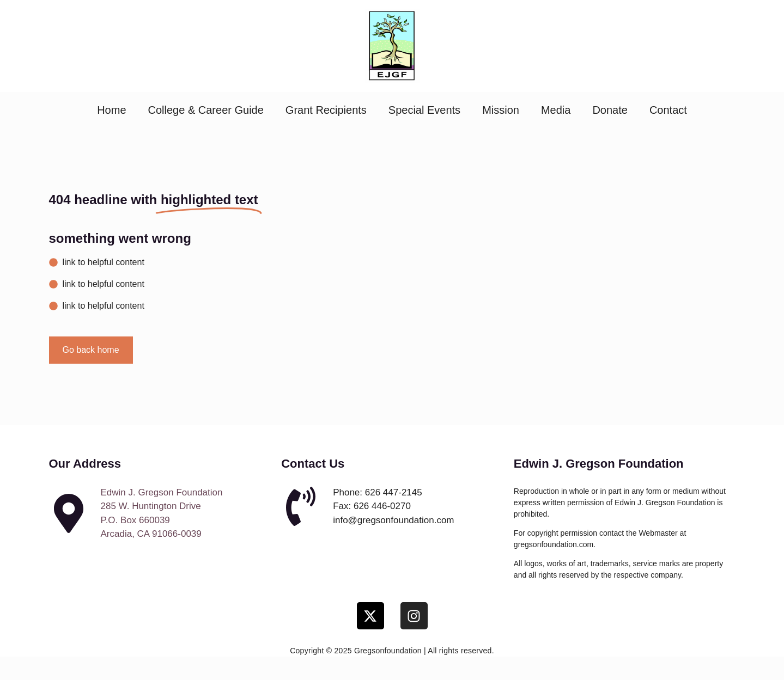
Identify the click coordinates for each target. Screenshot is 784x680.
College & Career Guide (206, 110)
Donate (610, 110)
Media (556, 110)
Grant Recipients (326, 110)
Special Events (424, 110)
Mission (501, 110)
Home (111, 110)
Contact (668, 110)
